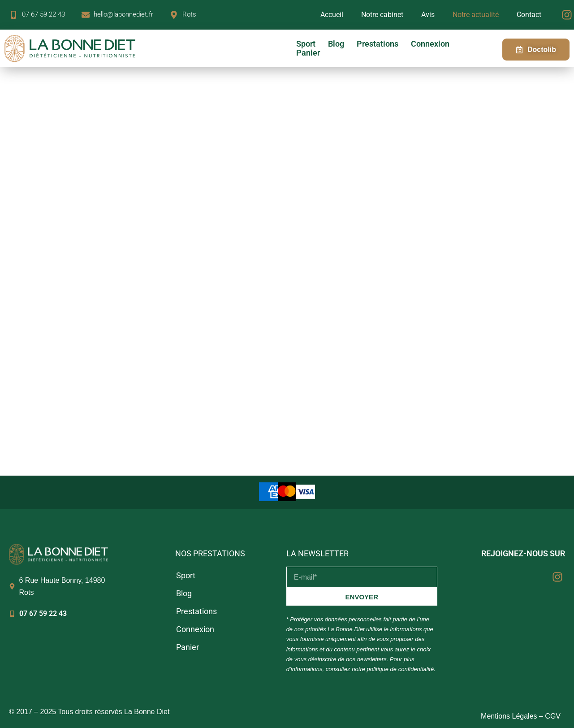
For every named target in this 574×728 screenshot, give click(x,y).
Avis (428, 15)
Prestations (378, 44)
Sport (306, 44)
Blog (336, 44)
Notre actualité (476, 15)
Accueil (332, 15)
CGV (553, 716)
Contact (529, 15)
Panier (308, 53)
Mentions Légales (509, 716)
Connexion (430, 44)
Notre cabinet (382, 15)
